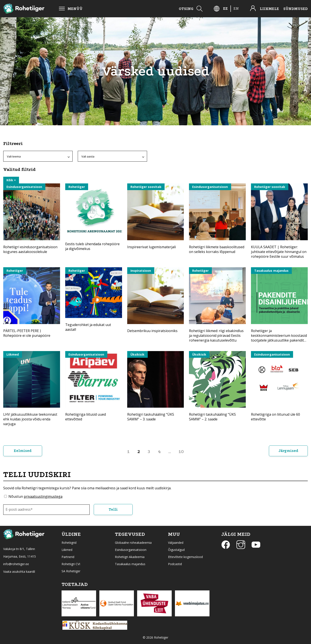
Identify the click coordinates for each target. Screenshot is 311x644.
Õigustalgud (176, 550)
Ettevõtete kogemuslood (185, 557)
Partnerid (68, 557)
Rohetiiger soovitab (146, 187)
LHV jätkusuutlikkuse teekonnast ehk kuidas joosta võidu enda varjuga (30, 419)
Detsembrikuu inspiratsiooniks (152, 331)
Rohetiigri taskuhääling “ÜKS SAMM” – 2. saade (212, 417)
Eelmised (23, 451)
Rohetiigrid (69, 543)
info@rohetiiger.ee (16, 564)
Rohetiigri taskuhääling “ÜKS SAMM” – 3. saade (151, 417)
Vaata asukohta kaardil (19, 572)
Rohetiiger (77, 187)
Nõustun (35, 496)
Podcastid (175, 564)
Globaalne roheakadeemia (133, 543)
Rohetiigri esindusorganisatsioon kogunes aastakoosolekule (30, 249)
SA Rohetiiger (71, 571)
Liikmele (269, 9)
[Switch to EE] (225, 9)
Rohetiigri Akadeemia (130, 557)
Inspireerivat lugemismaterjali (152, 247)
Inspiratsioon (141, 271)
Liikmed (13, 354)
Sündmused (296, 9)
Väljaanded (176, 543)
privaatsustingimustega (43, 496)
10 (181, 452)
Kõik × (11, 180)
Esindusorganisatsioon (24, 187)
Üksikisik (137, 354)
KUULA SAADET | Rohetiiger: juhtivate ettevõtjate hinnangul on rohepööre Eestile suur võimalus (279, 252)
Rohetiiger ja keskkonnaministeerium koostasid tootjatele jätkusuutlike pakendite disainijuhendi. (279, 338)
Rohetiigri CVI (71, 564)
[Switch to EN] (236, 9)
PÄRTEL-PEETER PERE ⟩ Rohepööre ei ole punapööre (27, 333)
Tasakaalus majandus (271, 271)
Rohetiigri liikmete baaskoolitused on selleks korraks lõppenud (217, 249)
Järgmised (288, 451)
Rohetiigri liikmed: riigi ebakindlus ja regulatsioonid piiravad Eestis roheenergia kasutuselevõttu (216, 336)
